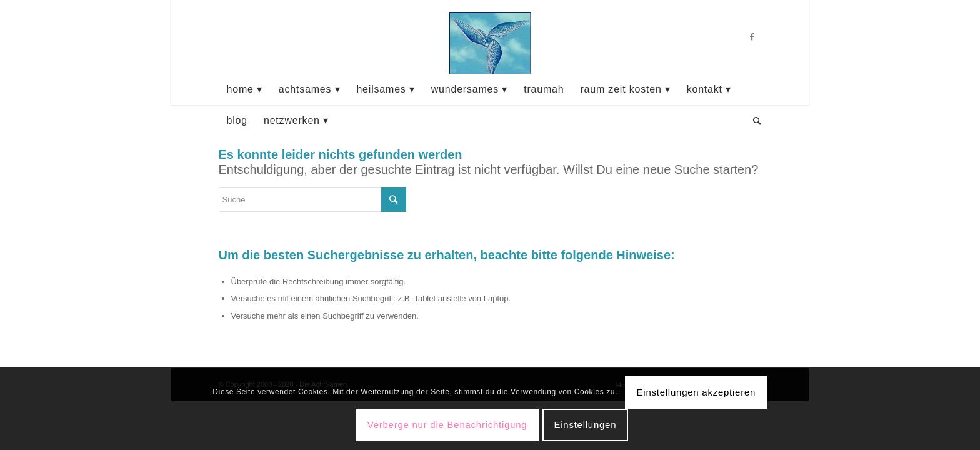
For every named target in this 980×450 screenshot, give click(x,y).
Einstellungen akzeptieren (697, 392)
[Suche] (753, 121)
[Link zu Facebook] (752, 37)
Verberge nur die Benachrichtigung (447, 425)
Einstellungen (585, 425)
